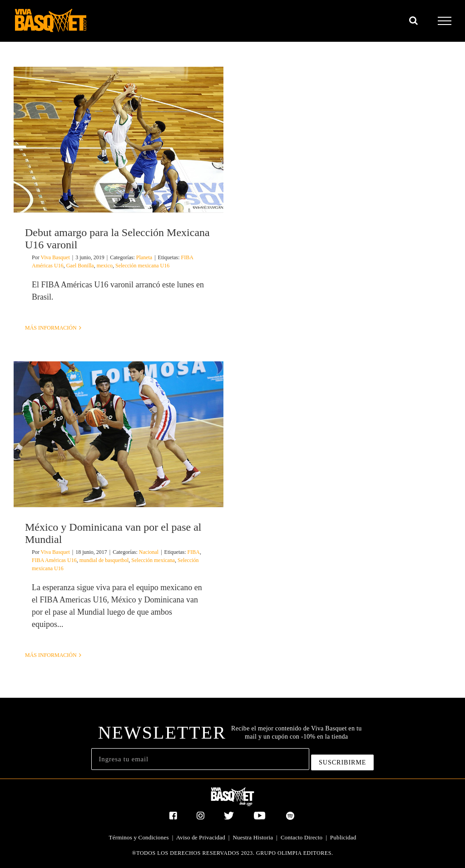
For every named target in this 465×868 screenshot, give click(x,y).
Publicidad (343, 837)
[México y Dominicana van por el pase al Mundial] (119, 434)
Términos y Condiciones (139, 837)
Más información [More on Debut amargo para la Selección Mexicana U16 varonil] (51, 328)
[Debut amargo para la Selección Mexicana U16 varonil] (119, 140)
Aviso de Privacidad (201, 837)
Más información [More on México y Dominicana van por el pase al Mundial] (51, 655)
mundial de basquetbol (104, 560)
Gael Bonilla (80, 266)
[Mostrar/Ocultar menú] (445, 21)
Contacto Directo (302, 837)
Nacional (149, 552)
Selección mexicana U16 (142, 266)
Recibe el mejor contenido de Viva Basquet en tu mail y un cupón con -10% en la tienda (296, 732)
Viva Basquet (55, 257)
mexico (105, 266)
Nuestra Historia (253, 837)
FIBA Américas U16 (54, 560)
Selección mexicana (153, 560)
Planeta (144, 257)
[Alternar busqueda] (413, 20)
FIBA (194, 552)
